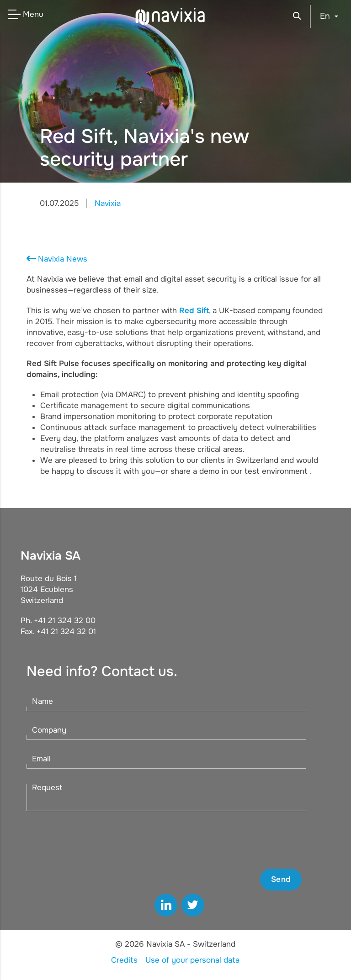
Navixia (108, 203)
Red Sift (194, 311)
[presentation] (232, 840)
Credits (124, 960)
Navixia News (63, 259)
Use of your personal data (192, 960)
